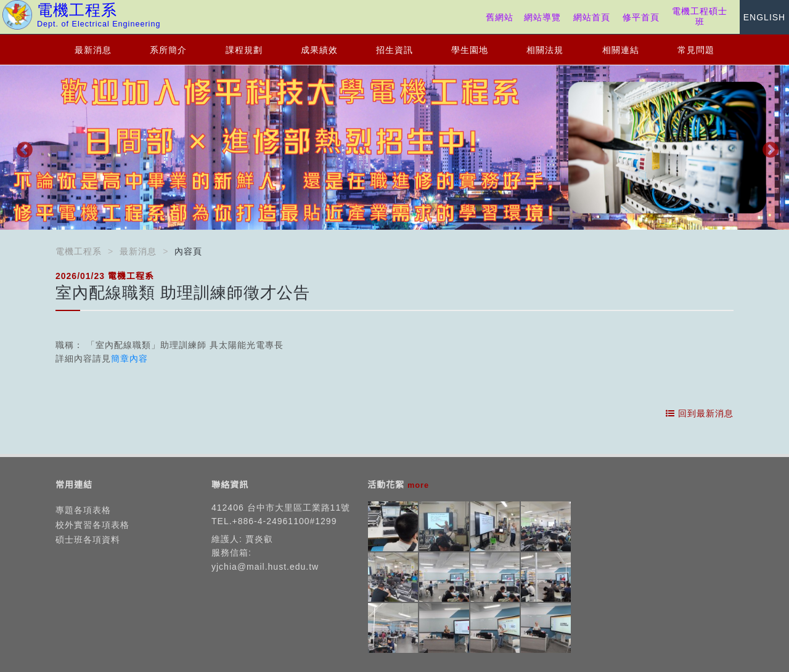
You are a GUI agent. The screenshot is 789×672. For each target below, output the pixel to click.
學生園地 (470, 50)
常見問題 (696, 50)
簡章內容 (129, 358)
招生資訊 (394, 50)
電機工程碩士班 (700, 16)
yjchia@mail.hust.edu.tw (265, 567)
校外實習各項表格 (92, 525)
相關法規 (545, 50)
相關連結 (621, 50)
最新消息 (93, 50)
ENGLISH (764, 17)
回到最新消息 (700, 413)
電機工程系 (79, 251)
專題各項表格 (83, 510)
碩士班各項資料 (88, 540)
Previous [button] (22, 147)
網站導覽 (542, 17)
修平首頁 (641, 17)
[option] (394, 148)
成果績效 (319, 50)
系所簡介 (168, 50)
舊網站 (500, 17)
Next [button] (767, 147)
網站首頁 (592, 17)
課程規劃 (244, 50)
